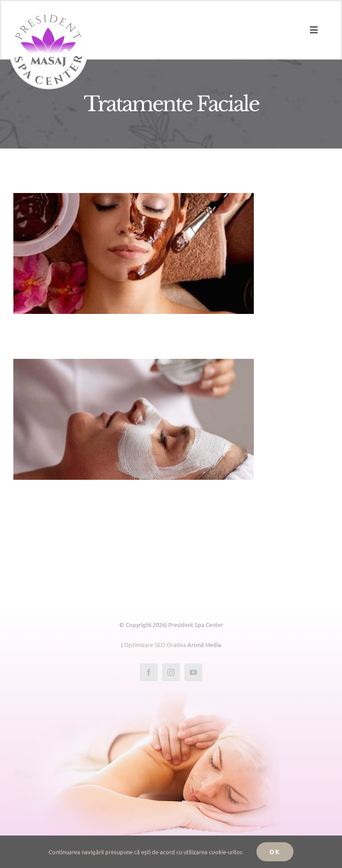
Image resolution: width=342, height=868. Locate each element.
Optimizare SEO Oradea (155, 645)
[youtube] (193, 672)
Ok (275, 852)
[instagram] (171, 672)
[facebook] (149, 672)
